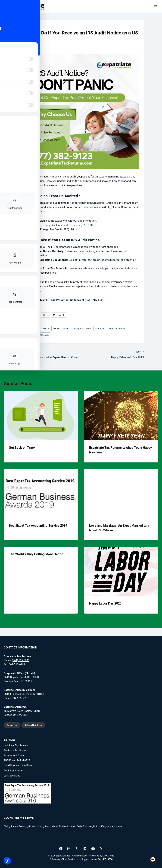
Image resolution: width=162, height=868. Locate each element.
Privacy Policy (87, 856)
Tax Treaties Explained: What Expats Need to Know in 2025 (48, 356)
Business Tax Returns (16, 750)
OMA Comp (108, 856)
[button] (153, 860)
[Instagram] (69, 848)
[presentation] (41, 416)
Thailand (63, 827)
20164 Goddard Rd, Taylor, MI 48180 (24, 694)
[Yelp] (101, 848)
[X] (77, 848)
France (14, 827)
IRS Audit (100, 328)
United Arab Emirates (81, 827)
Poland (32, 827)
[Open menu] (155, 6)
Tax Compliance (117, 328)
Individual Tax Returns (16, 745)
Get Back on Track (22, 448)
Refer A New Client (35, 725)
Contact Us (13, 725)
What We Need (12, 776)
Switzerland (51, 827)
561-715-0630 (105, 859)
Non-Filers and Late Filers (18, 766)
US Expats (43, 335)
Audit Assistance (13, 771)
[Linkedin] (85, 848)
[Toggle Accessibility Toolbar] (7, 861)
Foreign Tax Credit (82, 328)
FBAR (56, 328)
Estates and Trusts (14, 756)
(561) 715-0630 (21, 660)
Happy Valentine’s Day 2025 (114, 354)
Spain (40, 827)
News (26, 27)
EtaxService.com (72, 859)
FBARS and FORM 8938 (17, 760)
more (119, 827)
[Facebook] (61, 848)
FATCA (45, 328)
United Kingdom (102, 827)
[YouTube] (93, 848)
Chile (7, 827)
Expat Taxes (31, 328)
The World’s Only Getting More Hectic (36, 554)
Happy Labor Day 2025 (105, 603)
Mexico (23, 827)
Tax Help (29, 335)
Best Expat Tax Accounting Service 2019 (38, 526)
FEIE (66, 328)
